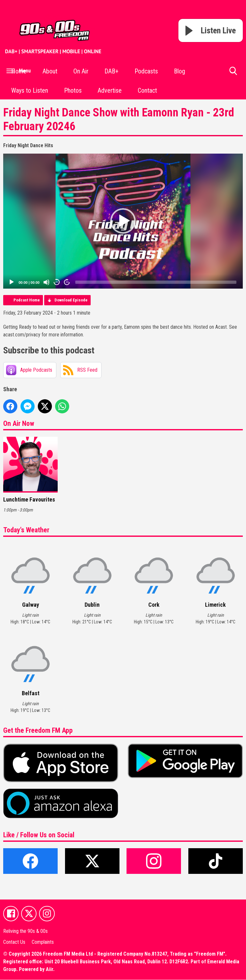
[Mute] (46, 282)
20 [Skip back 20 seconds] (57, 282)
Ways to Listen (30, 90)
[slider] (156, 282)
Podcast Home (27, 300)
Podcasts (146, 71)
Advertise (110, 90)
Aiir (49, 970)
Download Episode (71, 300)
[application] (123, 221)
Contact (147, 90)
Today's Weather (26, 530)
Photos (73, 90)
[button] (123, 221)
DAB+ (111, 71)
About (50, 71)
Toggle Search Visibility (233, 73)
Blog (180, 71)
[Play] (12, 282)
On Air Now (19, 423)
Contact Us (14, 942)
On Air (81, 71)
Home (19, 71)
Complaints (43, 942)
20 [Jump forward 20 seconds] (67, 282)
